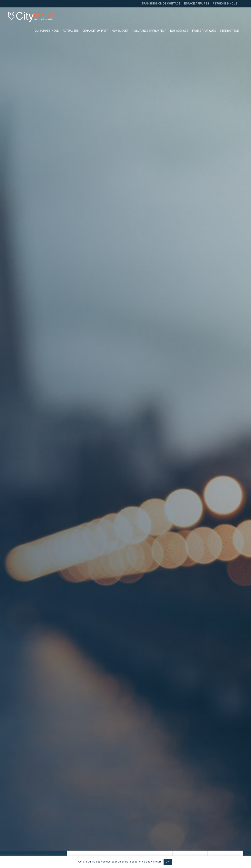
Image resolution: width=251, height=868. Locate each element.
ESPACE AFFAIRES (197, 4)
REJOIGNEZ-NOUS (225, 4)
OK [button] (168, 862)
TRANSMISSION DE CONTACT (161, 4)
